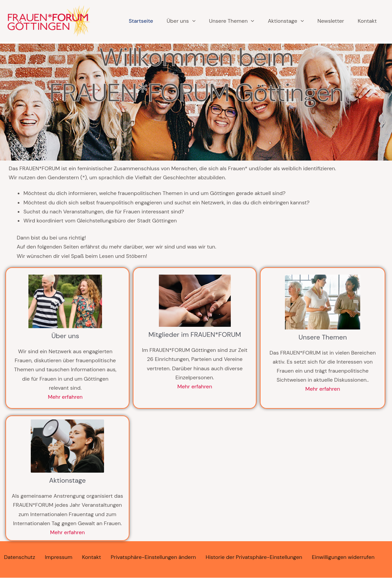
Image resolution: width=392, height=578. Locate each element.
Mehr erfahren (65, 397)
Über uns (172, 21)
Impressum (59, 557)
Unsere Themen (224, 21)
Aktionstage (278, 21)
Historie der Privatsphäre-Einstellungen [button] (254, 557)
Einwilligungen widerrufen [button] (343, 557)
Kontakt (361, 21)
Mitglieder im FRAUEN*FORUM (195, 334)
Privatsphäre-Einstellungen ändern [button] (153, 557)
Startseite (132, 21)
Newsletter (324, 21)
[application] (183, 21)
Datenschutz (20, 557)
